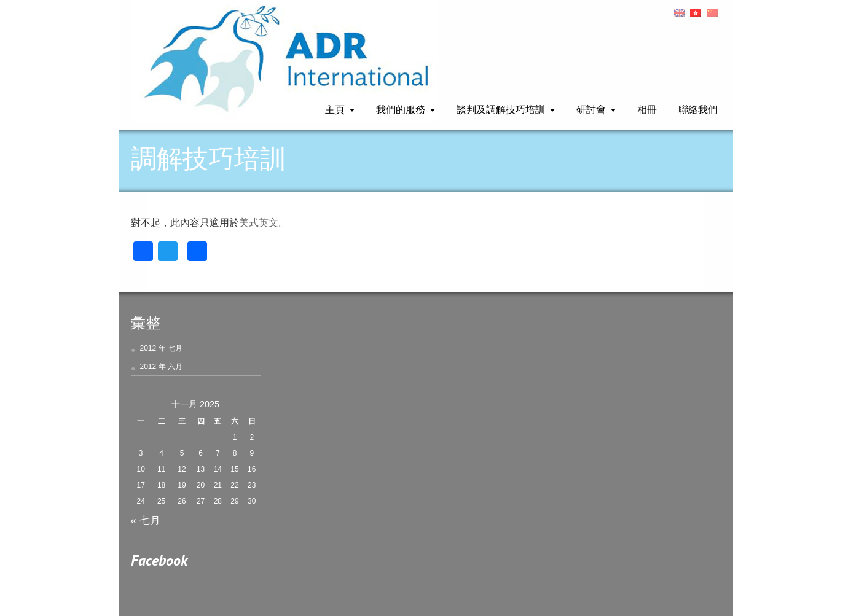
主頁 (335, 111)
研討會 (591, 111)
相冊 (647, 111)
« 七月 (146, 520)
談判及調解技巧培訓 (501, 111)
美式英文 (259, 223)
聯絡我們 (698, 111)
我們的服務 (401, 111)
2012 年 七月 (161, 348)
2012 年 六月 (161, 367)
